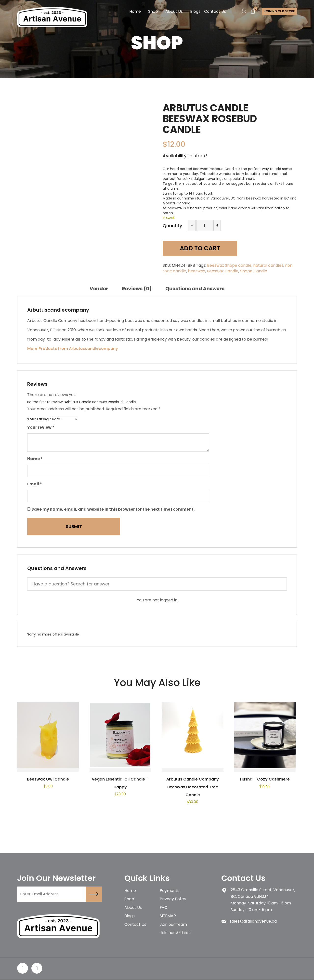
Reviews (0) (137, 289)
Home (135, 11)
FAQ (164, 908)
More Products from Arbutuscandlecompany (73, 349)
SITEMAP (168, 917)
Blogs (195, 11)
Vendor (99, 289)
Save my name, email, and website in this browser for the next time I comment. (113, 509)
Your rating (39, 419)
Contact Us (215, 11)
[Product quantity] (204, 225)
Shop (153, 11)
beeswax (196, 271)
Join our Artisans (176, 934)
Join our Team (173, 925)
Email (35, 484)
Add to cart (198, 248)
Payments (170, 891)
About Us (174, 11)
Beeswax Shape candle (229, 265)
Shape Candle (254, 271)
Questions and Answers (195, 289)
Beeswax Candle (223, 271)
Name (35, 459)
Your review (41, 427)
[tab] (99, 289)
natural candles (268, 265)
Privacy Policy (173, 899)
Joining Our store (279, 11)
